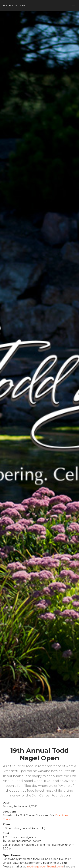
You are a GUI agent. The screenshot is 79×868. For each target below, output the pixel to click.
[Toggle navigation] (73, 6)
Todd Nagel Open (14, 5)
